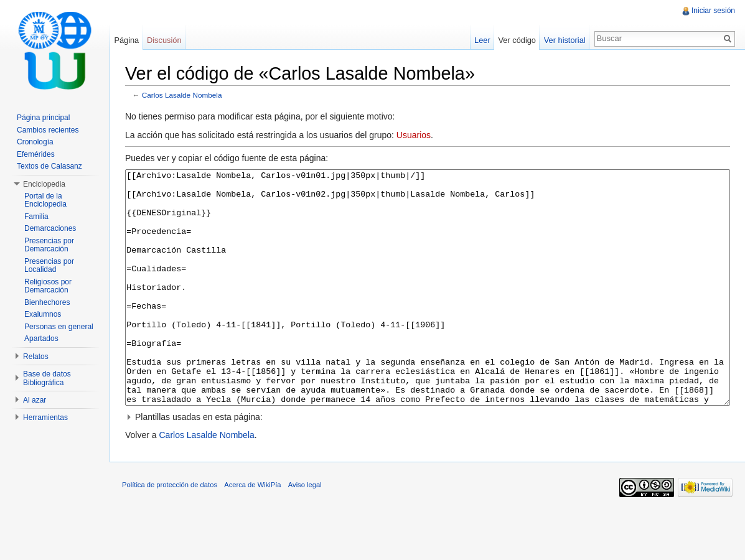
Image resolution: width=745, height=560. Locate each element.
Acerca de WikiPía (252, 531)
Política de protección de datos (170, 531)
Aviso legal (305, 531)
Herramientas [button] (45, 418)
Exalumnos (43, 314)
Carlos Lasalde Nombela (182, 95)
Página (126, 40)
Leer (482, 40)
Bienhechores (47, 302)
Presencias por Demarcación (49, 245)
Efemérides (36, 154)
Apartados (41, 338)
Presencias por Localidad (49, 266)
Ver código (517, 40)
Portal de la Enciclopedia (45, 200)
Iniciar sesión (713, 11)
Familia (36, 217)
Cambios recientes (48, 130)
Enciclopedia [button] (44, 184)
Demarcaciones (50, 228)
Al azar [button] (35, 400)
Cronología (35, 142)
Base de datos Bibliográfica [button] (47, 378)
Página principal (43, 118)
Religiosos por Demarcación (48, 286)
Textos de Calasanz (49, 166)
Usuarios (414, 135)
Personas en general (59, 327)
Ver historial (565, 40)
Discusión (164, 40)
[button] (428, 464)
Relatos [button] (36, 357)
